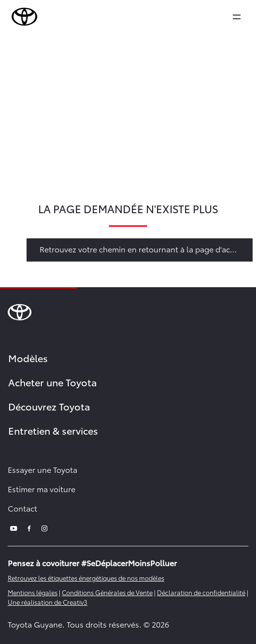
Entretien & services (53, 430)
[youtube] (14, 527)
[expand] (237, 17)
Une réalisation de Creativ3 (48, 602)
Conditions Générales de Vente (107, 592)
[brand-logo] (25, 17)
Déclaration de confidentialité (201, 592)
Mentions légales (33, 592)
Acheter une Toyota (53, 382)
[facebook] (29, 527)
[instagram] (44, 527)
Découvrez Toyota (49, 406)
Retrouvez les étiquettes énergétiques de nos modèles (86, 578)
